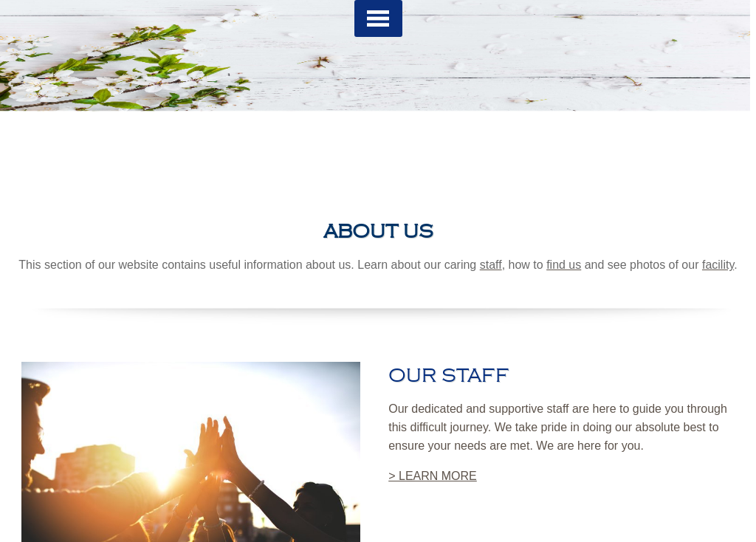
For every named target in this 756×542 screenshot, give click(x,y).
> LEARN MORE (433, 476)
